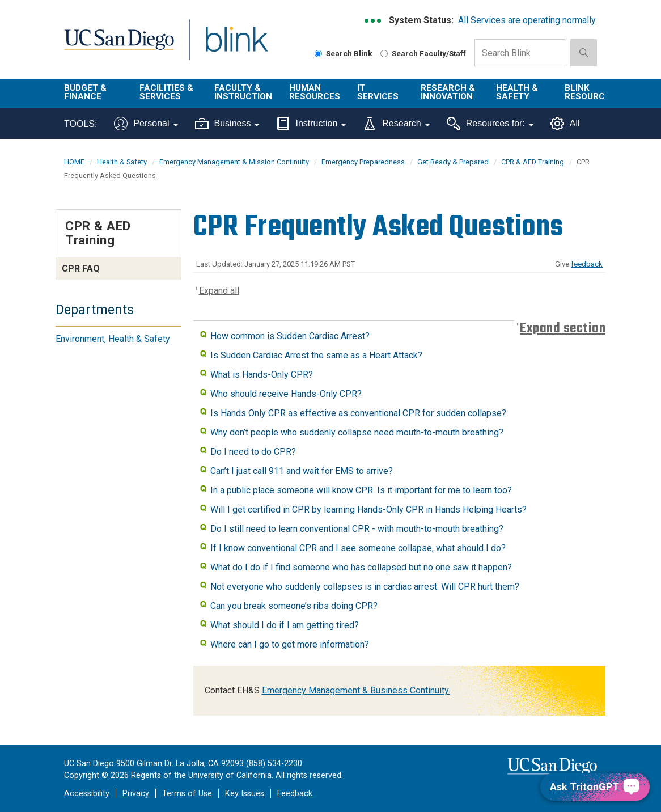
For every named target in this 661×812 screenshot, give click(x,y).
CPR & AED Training (533, 162)
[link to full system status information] (373, 21)
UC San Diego (115, 46)
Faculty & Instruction (243, 92)
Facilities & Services (166, 92)
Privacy (136, 794)
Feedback (295, 794)
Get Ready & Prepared (453, 162)
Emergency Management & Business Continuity (355, 690)
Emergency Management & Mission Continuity (234, 162)
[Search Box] (520, 53)
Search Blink (344, 53)
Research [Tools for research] (396, 124)
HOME (74, 162)
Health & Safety (517, 92)
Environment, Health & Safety (113, 339)
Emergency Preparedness (363, 162)
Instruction (311, 124)
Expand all (219, 291)
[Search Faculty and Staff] (384, 54)
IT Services (378, 92)
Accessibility (87, 794)
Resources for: (490, 124)
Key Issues (245, 794)
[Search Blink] (318, 54)
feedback (587, 264)
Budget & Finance (85, 92)
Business (227, 124)
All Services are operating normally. (527, 20)
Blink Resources (590, 92)
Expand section (563, 329)
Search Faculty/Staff (423, 53)
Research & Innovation (448, 92)
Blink (226, 46)
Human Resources (315, 92)
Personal (146, 124)
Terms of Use (187, 794)
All (565, 124)
